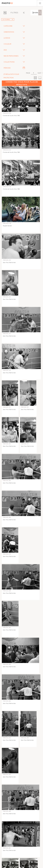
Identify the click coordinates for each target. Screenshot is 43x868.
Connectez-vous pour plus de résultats (22, 83)
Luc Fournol (8, 20)
